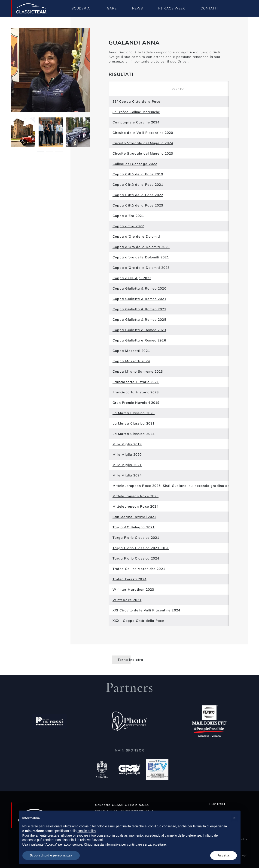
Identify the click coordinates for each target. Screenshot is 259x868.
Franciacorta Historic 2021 (136, 382)
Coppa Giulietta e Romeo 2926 (139, 340)
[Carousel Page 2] (50, 151)
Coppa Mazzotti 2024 (131, 361)
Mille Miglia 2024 (127, 475)
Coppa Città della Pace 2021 (138, 185)
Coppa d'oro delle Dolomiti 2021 (141, 257)
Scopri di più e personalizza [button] (51, 855)
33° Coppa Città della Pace (137, 102)
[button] (235, 818)
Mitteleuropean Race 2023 (136, 496)
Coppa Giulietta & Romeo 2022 (139, 309)
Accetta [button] (224, 855)
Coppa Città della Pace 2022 (138, 195)
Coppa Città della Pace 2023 (138, 205)
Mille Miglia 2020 (127, 455)
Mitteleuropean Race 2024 (136, 506)
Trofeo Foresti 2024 (129, 579)
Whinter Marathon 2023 (133, 590)
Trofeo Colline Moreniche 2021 (139, 569)
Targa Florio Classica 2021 (136, 538)
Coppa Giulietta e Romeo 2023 (139, 330)
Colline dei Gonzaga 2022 (135, 164)
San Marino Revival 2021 (134, 517)
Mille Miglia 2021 (127, 465)
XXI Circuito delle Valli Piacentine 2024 (146, 610)
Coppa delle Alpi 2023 (132, 278)
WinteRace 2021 (127, 600)
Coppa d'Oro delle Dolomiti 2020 (141, 247)
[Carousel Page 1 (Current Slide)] (40, 151)
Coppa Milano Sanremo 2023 (138, 371)
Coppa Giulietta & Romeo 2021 (139, 299)
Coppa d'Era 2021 (128, 216)
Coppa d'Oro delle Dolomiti (136, 236)
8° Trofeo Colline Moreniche (136, 112)
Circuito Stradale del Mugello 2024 (143, 143)
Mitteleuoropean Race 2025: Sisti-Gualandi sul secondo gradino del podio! (178, 486)
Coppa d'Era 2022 (128, 226)
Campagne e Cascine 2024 (136, 122)
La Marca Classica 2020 (134, 413)
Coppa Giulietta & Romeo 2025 (139, 320)
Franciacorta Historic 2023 (136, 392)
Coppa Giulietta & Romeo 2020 (139, 288)
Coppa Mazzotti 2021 (131, 351)
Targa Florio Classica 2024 (136, 558)
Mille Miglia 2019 (127, 444)
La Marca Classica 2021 (134, 423)
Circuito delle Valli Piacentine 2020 (143, 133)
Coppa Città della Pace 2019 (138, 174)
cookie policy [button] (87, 831)
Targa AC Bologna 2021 (134, 527)
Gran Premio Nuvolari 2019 (136, 403)
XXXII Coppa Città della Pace (138, 621)
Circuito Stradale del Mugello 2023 (143, 153)
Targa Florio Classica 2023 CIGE (141, 548)
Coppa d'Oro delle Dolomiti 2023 (141, 268)
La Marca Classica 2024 (134, 434)
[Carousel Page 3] (59, 151)
